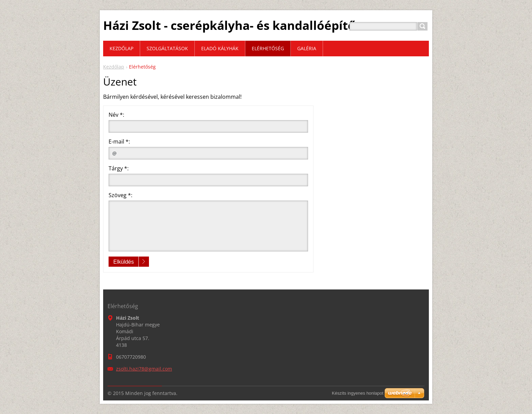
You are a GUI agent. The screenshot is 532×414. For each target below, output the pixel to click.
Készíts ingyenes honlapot (358, 393)
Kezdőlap (114, 67)
